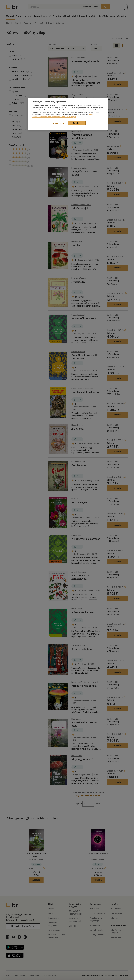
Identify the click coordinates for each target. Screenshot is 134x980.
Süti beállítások (58, 124)
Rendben (77, 123)
